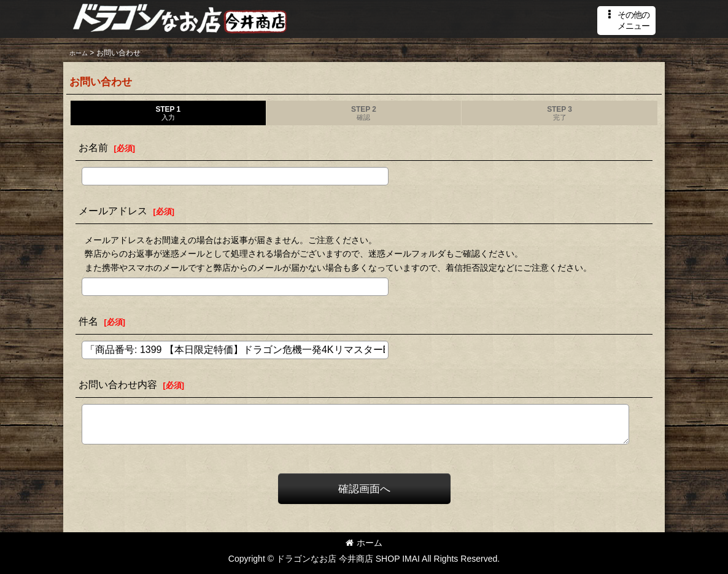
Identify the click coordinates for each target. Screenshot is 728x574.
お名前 (93, 147)
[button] (626, 21)
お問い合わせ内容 (118, 384)
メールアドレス (113, 211)
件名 (88, 321)
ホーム (364, 543)
